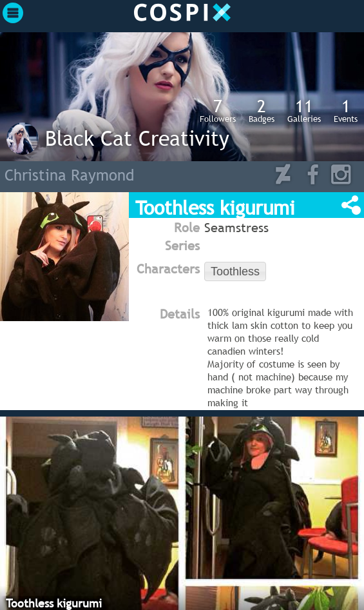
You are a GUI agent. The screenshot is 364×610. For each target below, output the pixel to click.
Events (346, 110)
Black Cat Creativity (137, 138)
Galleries (304, 110)
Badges (262, 110)
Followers (218, 110)
